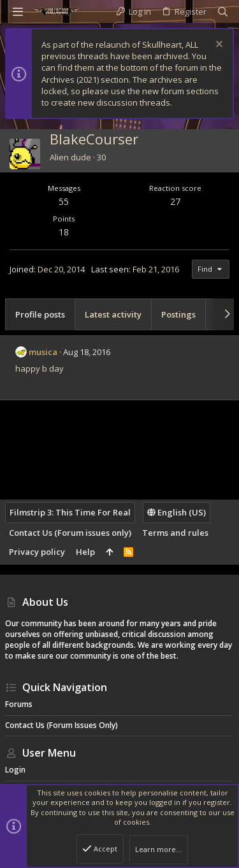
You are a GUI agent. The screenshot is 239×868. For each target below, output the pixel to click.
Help (85, 552)
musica (43, 352)
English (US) (177, 512)
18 (64, 232)
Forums (19, 704)
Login (15, 770)
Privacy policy (37, 552)
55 (64, 201)
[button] (18, 11)
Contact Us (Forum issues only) (70, 533)
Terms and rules (175, 533)
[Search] (223, 12)
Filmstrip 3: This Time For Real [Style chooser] (70, 512)
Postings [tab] (178, 314)
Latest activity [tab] (113, 314)
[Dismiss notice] (218, 45)
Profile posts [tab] (40, 314)
